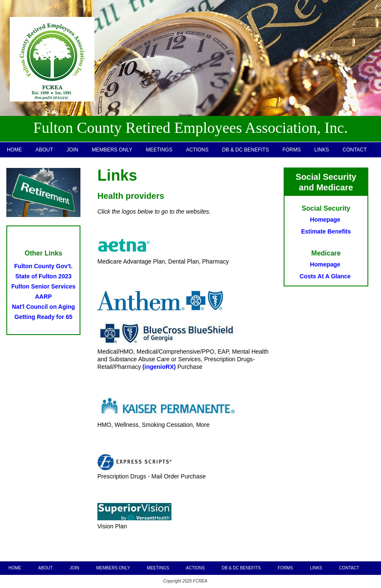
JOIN (72, 150)
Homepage (325, 220)
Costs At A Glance (325, 276)
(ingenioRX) (159, 367)
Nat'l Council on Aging (43, 307)
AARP (44, 297)
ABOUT (44, 150)
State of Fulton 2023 (43, 276)
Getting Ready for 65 (43, 317)
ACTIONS (197, 150)
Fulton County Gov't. (44, 266)
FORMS (291, 150)
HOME (14, 150)
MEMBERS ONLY (112, 150)
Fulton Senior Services (44, 286)
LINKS (322, 150)
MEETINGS (159, 150)
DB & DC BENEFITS (246, 150)
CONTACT (355, 150)
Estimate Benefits (326, 231)
